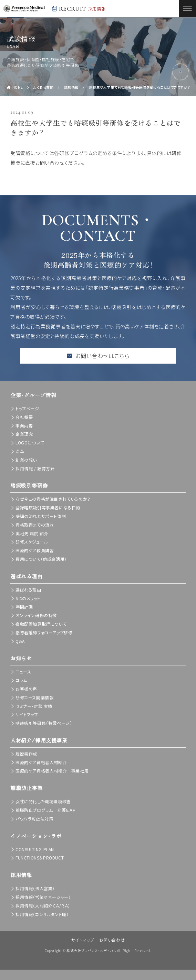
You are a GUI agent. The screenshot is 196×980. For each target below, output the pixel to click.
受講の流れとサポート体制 (41, 516)
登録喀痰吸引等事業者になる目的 (48, 507)
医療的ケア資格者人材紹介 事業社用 (52, 771)
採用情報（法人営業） (35, 888)
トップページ (27, 408)
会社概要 (24, 417)
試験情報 (71, 87)
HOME (18, 87)
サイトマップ (27, 714)
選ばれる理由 (28, 590)
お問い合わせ (112, 940)
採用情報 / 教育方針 (35, 468)
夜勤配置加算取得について (41, 624)
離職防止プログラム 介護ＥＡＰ (46, 810)
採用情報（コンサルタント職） (42, 914)
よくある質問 (44, 87)
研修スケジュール (32, 542)
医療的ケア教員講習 (35, 550)
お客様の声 (26, 689)
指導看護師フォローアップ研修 (44, 632)
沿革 (20, 451)
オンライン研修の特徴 (36, 615)
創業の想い (26, 460)
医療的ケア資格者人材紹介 (41, 762)
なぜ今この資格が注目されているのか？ (53, 499)
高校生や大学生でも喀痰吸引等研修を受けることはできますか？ (139, 87)
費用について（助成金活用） (41, 559)
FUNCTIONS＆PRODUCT (40, 858)
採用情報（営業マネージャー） (43, 897)
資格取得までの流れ (35, 525)
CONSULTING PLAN (35, 849)
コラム (21, 680)
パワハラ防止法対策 (34, 819)
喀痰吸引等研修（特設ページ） (44, 723)
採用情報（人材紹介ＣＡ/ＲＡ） (43, 906)
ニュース (23, 671)
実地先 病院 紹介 (32, 533)
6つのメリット (28, 598)
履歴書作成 (26, 754)
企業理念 (24, 434)
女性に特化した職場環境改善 (43, 801)
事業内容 (24, 426)
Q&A (20, 641)
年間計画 (24, 607)
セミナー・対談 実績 (34, 706)
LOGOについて (30, 443)
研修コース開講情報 (34, 697)
